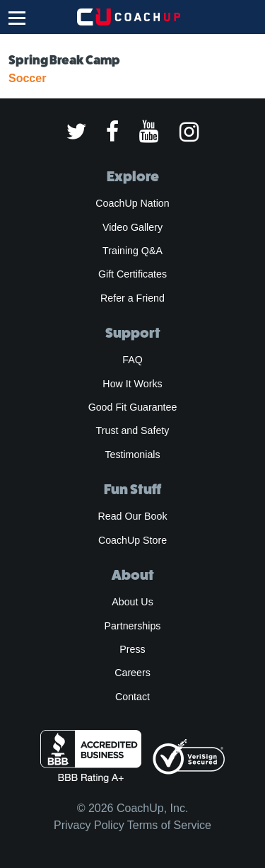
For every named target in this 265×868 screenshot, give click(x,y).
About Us (132, 602)
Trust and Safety (133, 430)
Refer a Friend (132, 298)
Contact (132, 697)
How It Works (132, 384)
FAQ (132, 360)
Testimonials (132, 455)
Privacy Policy (89, 825)
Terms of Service (169, 825)
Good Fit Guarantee (133, 407)
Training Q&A (132, 251)
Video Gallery (132, 227)
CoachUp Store (132, 540)
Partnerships (133, 626)
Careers (132, 673)
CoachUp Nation (132, 203)
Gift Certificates (132, 274)
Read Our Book (132, 516)
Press (132, 649)
